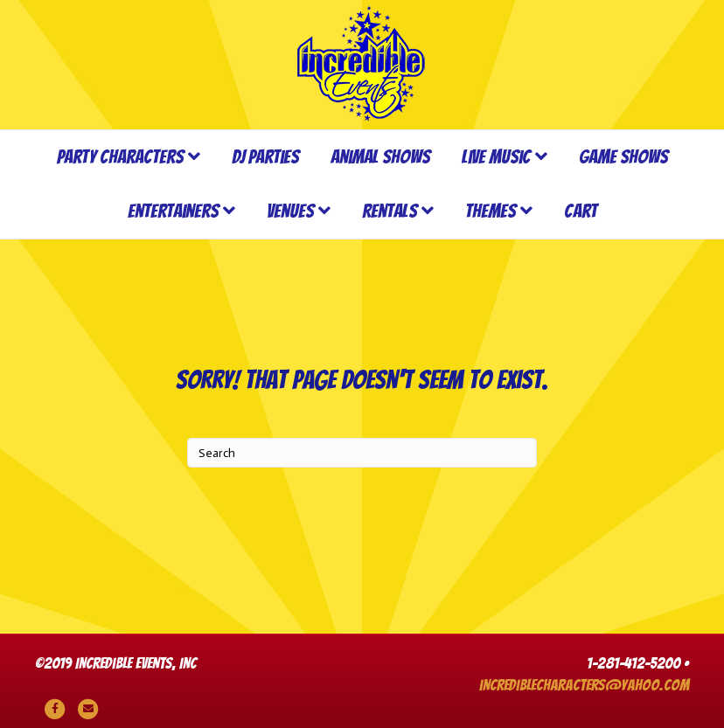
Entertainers (173, 211)
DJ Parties (265, 157)
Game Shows (623, 157)
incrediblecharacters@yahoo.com (584, 685)
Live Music (496, 157)
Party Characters (120, 157)
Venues (290, 211)
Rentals (390, 211)
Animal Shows (380, 157)
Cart (581, 211)
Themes (491, 211)
